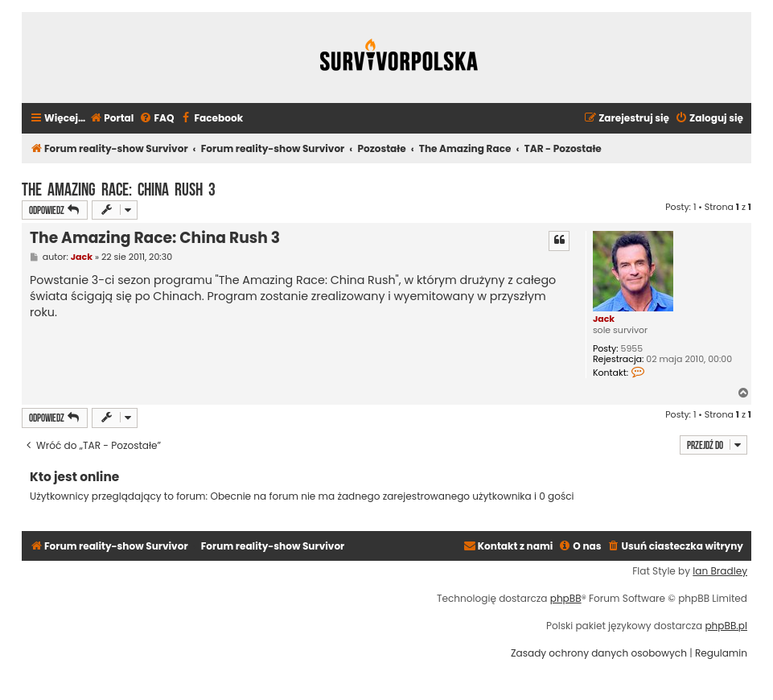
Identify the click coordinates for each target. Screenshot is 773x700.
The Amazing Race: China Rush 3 (119, 187)
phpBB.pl (726, 626)
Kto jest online (74, 477)
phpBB (566, 599)
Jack (604, 319)
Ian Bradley (720, 571)
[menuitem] (111, 119)
